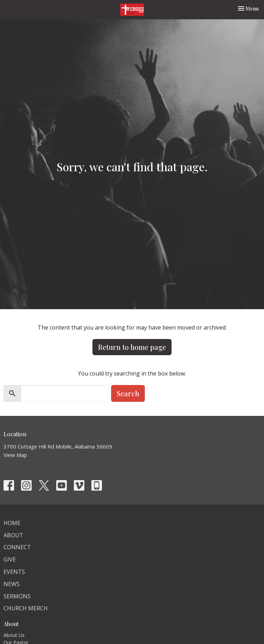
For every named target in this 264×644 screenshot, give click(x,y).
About (13, 535)
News (12, 584)
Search (128, 393)
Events (14, 572)
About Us (14, 635)
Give (10, 559)
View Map (15, 455)
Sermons (17, 596)
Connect (17, 547)
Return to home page (132, 347)
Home (12, 523)
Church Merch (26, 608)
